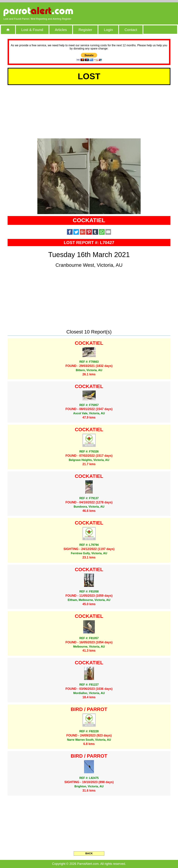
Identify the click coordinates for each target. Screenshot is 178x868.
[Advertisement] (134, 11)
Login (108, 30)
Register (85, 30)
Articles (61, 30)
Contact (131, 30)
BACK (89, 853)
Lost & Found (32, 30)
